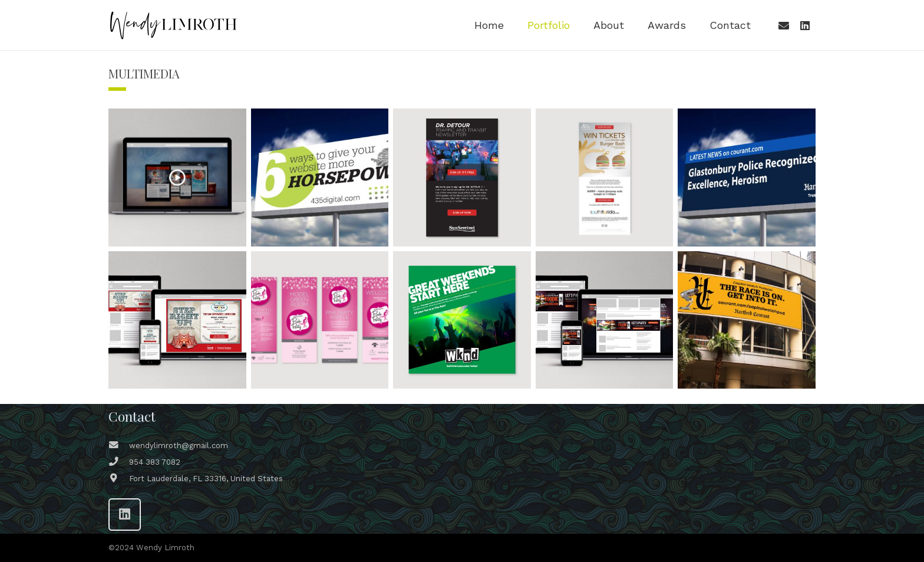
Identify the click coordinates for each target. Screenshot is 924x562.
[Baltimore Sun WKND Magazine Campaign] (462, 320)
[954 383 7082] (119, 462)
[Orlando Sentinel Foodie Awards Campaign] (605, 320)
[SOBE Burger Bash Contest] (605, 178)
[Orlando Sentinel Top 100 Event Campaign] (177, 320)
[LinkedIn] (805, 25)
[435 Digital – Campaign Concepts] (320, 178)
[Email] (784, 25)
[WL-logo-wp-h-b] (173, 25)
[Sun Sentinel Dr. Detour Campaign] (462, 178)
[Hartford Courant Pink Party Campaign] (320, 320)
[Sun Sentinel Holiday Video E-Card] (177, 178)
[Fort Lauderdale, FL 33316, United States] (119, 479)
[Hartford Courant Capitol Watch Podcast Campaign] (747, 320)
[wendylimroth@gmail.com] (119, 446)
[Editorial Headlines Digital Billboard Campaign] (747, 178)
